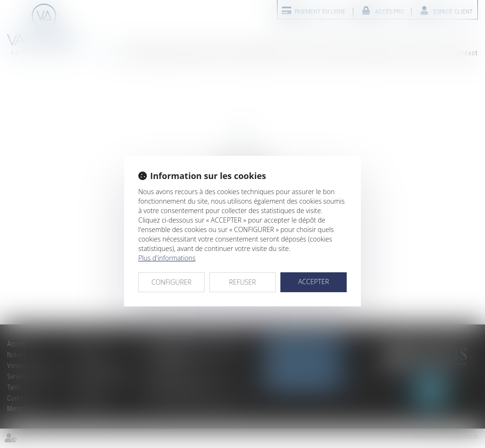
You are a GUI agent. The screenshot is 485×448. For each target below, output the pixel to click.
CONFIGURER (172, 282)
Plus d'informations (167, 258)
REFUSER (243, 282)
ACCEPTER (313, 282)
